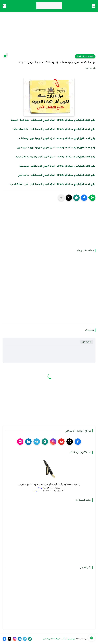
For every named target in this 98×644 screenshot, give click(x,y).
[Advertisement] (49, 35)
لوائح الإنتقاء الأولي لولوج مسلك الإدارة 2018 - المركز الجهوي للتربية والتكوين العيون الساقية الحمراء (52, 184)
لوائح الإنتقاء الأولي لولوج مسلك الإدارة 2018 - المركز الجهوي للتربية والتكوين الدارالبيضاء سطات (54, 129)
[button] (84, 198)
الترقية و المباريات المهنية (85, 56)
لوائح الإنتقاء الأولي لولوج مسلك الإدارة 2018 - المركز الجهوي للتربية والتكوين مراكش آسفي (57, 175)
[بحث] (4, 6)
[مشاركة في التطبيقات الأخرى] (61, 198)
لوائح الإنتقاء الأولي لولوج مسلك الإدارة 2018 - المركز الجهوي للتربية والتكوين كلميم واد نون (56, 148)
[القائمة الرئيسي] (94, 6)
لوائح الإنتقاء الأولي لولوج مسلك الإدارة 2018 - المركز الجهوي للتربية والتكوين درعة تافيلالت (57, 139)
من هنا (41, 488)
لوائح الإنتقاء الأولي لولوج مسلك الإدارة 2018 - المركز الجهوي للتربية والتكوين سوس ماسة (57, 166)
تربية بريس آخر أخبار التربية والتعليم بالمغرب (59, 639)
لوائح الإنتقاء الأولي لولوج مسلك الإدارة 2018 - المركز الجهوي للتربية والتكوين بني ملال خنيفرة (56, 157)
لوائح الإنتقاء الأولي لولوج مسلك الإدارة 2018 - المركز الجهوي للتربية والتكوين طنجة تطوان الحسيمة (53, 120)
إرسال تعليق (87, 342)
